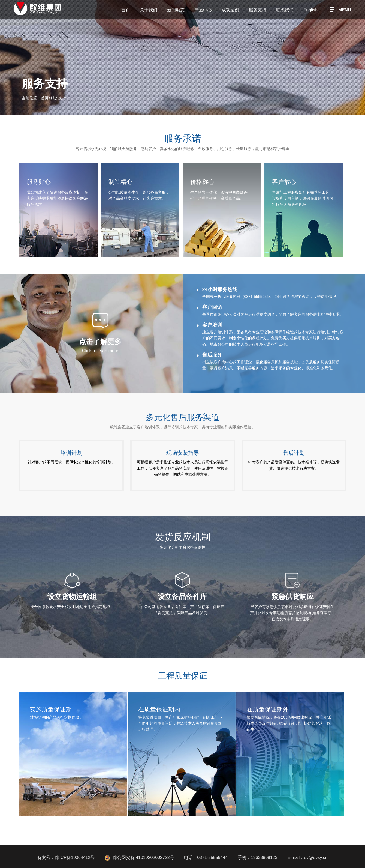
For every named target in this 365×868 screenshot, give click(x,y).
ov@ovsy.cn (316, 857)
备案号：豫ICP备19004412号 (66, 857)
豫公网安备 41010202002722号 (139, 857)
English (310, 10)
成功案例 (230, 10)
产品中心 (203, 10)
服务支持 (258, 10)
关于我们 (149, 10)
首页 (126, 10)
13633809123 (264, 857)
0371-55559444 (212, 857)
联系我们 (285, 10)
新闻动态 (176, 10)
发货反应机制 (183, 537)
